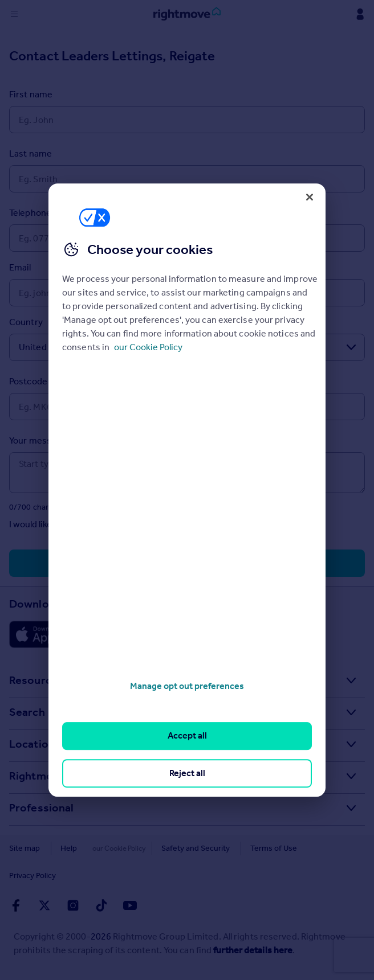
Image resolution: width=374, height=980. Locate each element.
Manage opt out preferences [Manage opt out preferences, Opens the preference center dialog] (187, 686)
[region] (187, 490)
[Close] (310, 197)
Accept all (187, 736)
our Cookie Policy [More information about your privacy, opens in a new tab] (148, 347)
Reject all (187, 773)
